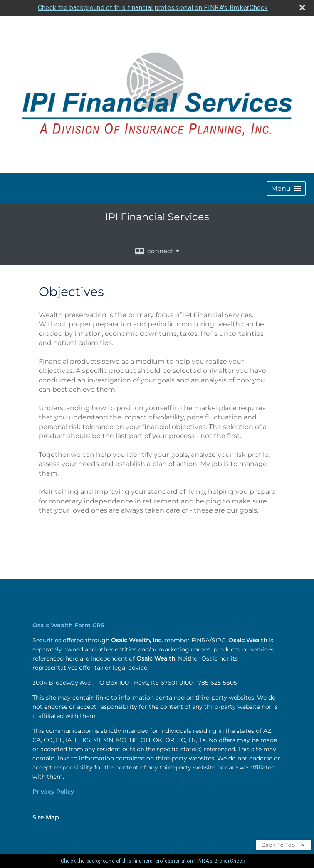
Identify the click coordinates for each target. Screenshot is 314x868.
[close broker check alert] (302, 7)
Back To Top (283, 845)
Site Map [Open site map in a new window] (46, 817)
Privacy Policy (53, 792)
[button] (286, 189)
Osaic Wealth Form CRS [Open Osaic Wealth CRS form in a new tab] (68, 625)
